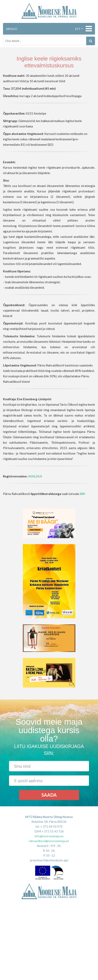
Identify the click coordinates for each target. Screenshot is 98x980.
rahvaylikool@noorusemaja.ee (49, 841)
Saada (49, 795)
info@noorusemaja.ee (49, 836)
